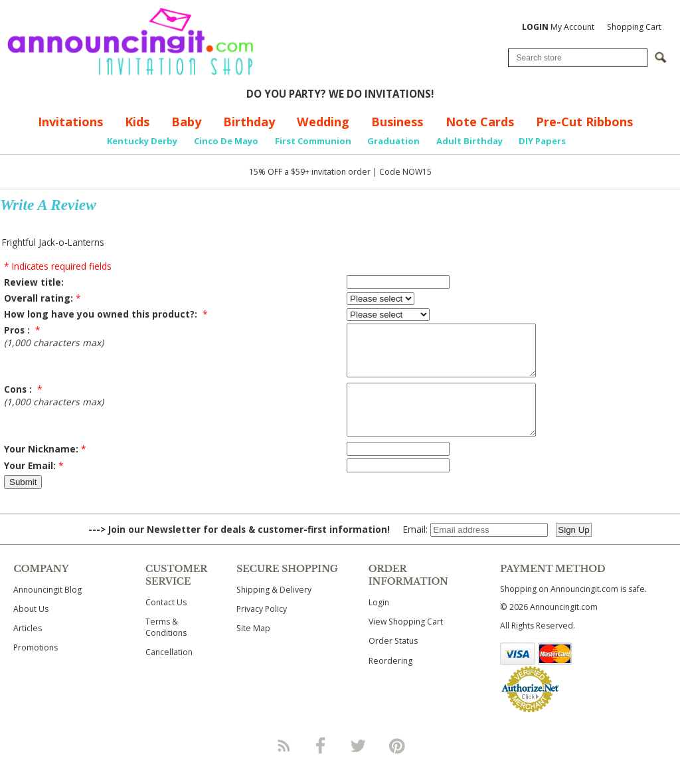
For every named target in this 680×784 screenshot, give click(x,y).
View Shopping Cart (406, 641)
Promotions (36, 667)
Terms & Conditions (166, 647)
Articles (28, 648)
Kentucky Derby (142, 141)
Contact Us (166, 622)
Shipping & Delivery (274, 610)
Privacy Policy (262, 629)
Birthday (249, 122)
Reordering (390, 681)
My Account (558, 27)
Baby (186, 122)
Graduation (393, 141)
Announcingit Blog (47, 610)
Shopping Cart (634, 27)
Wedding (323, 122)
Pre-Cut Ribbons (584, 122)
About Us (31, 629)
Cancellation (169, 672)
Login (379, 622)
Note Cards (480, 122)
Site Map (253, 648)
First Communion (313, 141)
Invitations (70, 122)
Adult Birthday (469, 141)
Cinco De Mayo (226, 141)
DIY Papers (542, 141)
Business (397, 122)
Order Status (393, 661)
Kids (137, 122)
